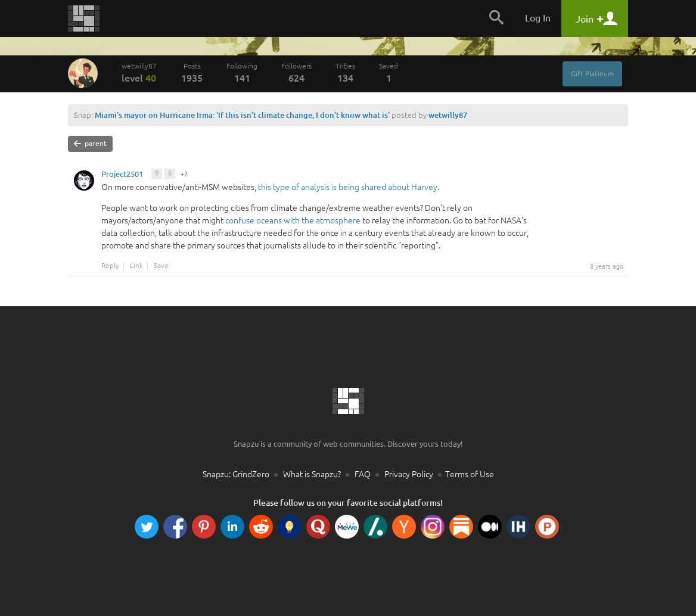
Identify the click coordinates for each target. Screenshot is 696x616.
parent (90, 144)
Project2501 (122, 176)
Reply (110, 266)
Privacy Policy (409, 474)
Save (161, 266)
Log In (538, 18)
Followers (296, 73)
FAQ (363, 474)
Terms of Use (470, 474)
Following (242, 73)
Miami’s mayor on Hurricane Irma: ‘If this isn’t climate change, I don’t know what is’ (242, 115)
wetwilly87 (139, 73)
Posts (192, 73)
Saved (389, 73)
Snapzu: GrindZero (236, 474)
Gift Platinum (592, 74)
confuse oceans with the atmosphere (293, 220)
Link (136, 266)
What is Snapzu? (312, 474)
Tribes (345, 73)
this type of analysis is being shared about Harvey (348, 187)
